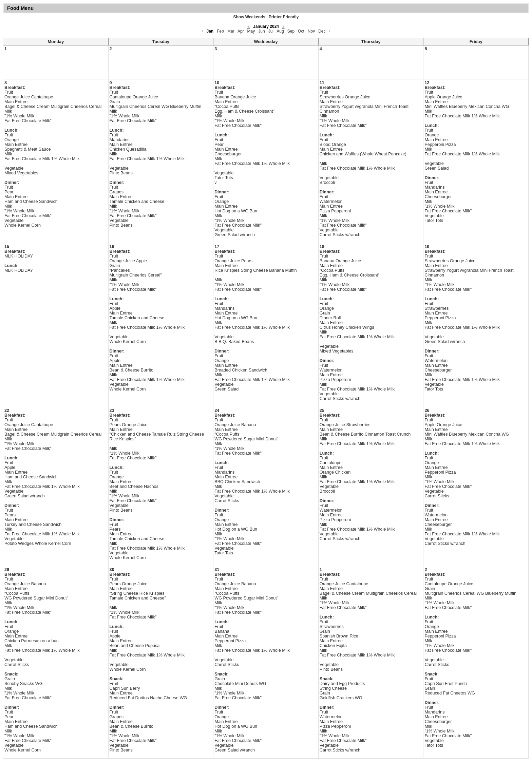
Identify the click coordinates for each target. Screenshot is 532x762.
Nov (311, 31)
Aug (280, 31)
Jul (271, 31)
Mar (231, 31)
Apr (241, 31)
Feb (220, 31)
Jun (261, 31)
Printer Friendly (284, 17)
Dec (322, 31)
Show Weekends (249, 17)
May (251, 31)
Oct (301, 31)
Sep (291, 31)
